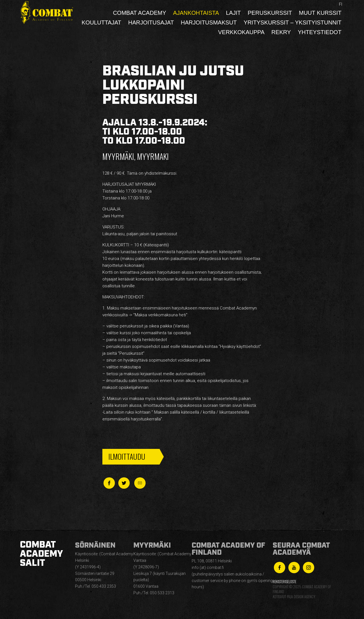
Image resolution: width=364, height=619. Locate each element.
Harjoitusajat (151, 22)
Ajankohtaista (196, 13)
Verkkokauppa (241, 32)
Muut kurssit (320, 13)
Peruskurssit (270, 13)
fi (341, 4)
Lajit (233, 13)
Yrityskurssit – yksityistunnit (293, 22)
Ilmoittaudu (127, 456)
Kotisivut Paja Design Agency (294, 597)
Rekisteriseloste (285, 582)
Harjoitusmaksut (209, 22)
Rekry (281, 32)
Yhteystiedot (319, 32)
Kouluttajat (101, 22)
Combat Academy (139, 13)
